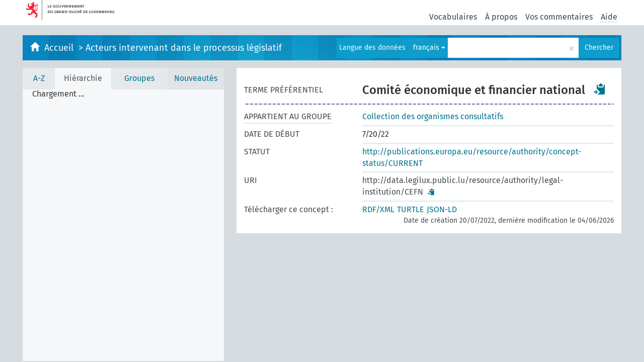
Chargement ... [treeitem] (58, 94)
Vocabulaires (453, 17)
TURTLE (411, 209)
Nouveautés (196, 78)
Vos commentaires (559, 17)
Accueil (60, 48)
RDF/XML (378, 209)
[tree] (123, 225)
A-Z (39, 78)
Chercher (599, 48)
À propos (501, 17)
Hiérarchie (83, 78)
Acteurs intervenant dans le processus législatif (184, 48)
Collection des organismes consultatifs (433, 116)
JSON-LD (442, 209)
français (429, 48)
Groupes (139, 78)
